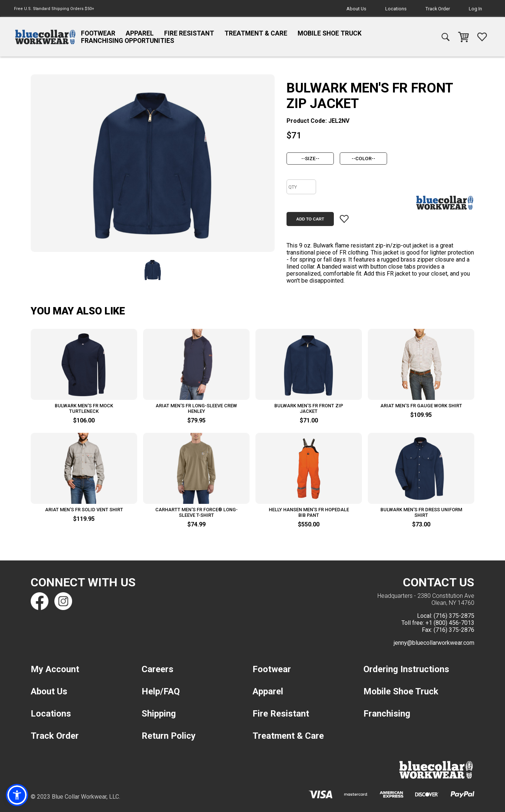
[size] (310, 159)
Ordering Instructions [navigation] (406, 669)
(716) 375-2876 (454, 630)
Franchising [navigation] (387, 714)
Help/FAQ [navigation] (161, 691)
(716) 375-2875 (454, 616)
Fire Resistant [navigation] (189, 33)
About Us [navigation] (356, 9)
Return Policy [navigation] (169, 736)
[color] (363, 159)
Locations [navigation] (396, 9)
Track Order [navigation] (438, 9)
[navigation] (45, 37)
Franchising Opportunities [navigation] (128, 41)
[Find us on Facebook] (40, 601)
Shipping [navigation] (159, 714)
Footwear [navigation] (98, 33)
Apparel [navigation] (140, 33)
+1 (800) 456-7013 (450, 623)
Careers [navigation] (157, 669)
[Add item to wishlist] (344, 219)
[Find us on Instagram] (63, 601)
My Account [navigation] (55, 669)
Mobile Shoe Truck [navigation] (330, 33)
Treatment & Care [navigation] (256, 33)
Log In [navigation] (475, 9)
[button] (17, 795)
